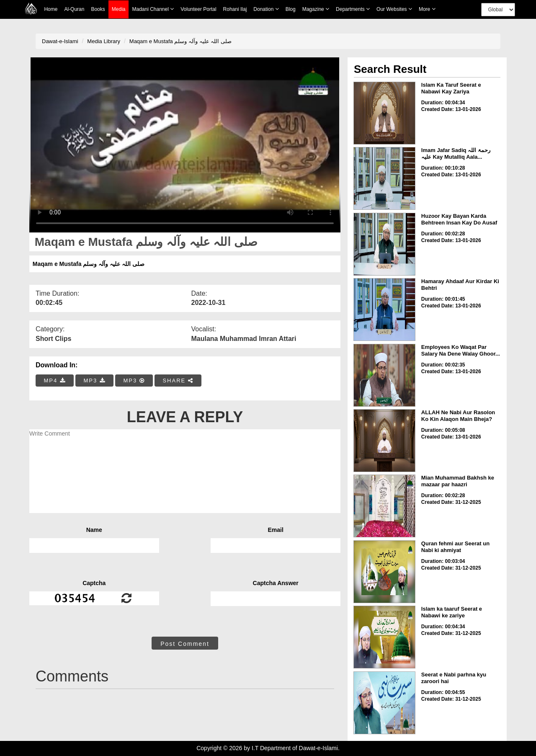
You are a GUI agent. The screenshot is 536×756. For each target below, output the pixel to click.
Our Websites (394, 9)
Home (51, 9)
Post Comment (185, 644)
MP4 (55, 381)
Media (119, 9)
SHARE (178, 381)
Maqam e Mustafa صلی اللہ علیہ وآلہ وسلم (180, 41)
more (427, 9)
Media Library (104, 41)
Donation (266, 9)
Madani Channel (153, 9)
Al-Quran (74, 9)
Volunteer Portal (198, 9)
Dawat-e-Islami (60, 41)
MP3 (94, 381)
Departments (353, 9)
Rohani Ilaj (235, 9)
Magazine (316, 9)
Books (98, 9)
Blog (291, 9)
